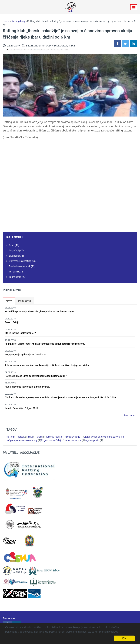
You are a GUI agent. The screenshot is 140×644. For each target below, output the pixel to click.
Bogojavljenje (73, 437)
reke (31, 437)
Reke (72, 46)
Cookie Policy (26, 632)
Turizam (13, 272)
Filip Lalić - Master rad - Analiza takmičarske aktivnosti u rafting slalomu (45, 344)
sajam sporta (92, 440)
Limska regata (54, 437)
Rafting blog (18, 21)
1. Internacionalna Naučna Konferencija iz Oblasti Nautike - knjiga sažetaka (47, 365)
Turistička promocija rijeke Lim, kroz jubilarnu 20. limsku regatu (40, 312)
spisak (21, 437)
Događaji (14, 250)
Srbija (40, 437)
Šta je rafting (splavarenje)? (20, 333)
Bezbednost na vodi (39, 46)
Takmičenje (15, 277)
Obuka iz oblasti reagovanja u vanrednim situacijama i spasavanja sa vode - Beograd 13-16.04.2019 (60, 397)
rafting (10, 437)
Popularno (24, 301)
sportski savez (73, 440)
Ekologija (60, 46)
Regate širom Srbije (51, 440)
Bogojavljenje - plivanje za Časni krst (25, 354)
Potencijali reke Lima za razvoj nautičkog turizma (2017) (36, 376)
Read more (129, 415)
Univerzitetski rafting (20, 261)
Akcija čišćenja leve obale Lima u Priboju (27, 387)
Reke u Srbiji (12, 322)
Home (6, 21)
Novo (10, 300)
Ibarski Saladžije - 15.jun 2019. (22, 408)
